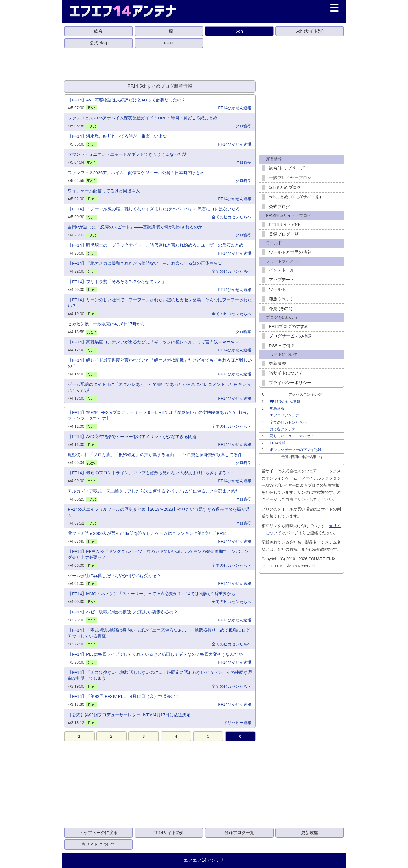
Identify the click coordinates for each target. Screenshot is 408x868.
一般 (169, 31)
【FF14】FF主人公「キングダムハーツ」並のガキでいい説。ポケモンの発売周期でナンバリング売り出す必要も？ (158, 554)
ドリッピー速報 (237, 723)
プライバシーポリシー (290, 383)
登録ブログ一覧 (284, 234)
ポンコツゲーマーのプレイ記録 (296, 450)
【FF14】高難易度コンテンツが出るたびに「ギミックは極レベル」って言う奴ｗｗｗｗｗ (153, 342)
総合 (98, 31)
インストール (282, 270)
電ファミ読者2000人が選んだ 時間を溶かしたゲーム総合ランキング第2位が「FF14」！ (151, 533)
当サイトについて (286, 373)
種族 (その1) (281, 299)
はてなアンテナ (283, 429)
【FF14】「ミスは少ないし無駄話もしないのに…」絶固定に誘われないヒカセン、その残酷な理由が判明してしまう (160, 675)
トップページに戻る (98, 832)
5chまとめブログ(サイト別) (295, 197)
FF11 (169, 43)
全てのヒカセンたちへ (231, 217)
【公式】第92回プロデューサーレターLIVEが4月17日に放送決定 (129, 715)
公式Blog (98, 43)
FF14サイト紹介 (284, 224)
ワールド (277, 289)
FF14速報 (278, 443)
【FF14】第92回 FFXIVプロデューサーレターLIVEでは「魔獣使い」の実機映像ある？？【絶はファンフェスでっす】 (159, 415)
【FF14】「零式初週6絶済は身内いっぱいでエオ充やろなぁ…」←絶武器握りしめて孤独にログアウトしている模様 (159, 633)
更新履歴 (277, 363)
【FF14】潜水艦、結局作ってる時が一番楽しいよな (117, 136)
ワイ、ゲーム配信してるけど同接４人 (104, 191)
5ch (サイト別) (310, 31)
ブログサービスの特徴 (290, 336)
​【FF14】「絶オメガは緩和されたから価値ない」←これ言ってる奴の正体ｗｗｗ (145, 263)
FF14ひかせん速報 (235, 108)
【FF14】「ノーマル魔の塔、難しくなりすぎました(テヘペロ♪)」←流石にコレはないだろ (154, 209)
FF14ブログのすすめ (289, 326)
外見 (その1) (281, 308)
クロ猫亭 (243, 126)
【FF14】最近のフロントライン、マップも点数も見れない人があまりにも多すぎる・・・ (153, 473)
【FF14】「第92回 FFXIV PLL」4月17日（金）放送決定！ (124, 696)
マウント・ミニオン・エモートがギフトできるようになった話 (127, 154)
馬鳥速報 (277, 408)
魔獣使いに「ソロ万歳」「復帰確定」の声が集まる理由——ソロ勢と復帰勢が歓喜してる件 (155, 455)
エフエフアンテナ (284, 415)
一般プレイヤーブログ (290, 178)
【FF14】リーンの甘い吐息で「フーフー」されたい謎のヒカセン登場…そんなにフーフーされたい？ (160, 303)
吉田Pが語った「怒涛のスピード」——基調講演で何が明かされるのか (135, 227)
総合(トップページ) (287, 168)
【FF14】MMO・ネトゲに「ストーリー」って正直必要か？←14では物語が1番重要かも (152, 594)
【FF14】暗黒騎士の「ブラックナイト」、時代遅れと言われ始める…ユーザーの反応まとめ (156, 245)
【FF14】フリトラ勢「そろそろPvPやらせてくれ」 (117, 282)
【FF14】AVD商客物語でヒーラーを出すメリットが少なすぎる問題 (132, 436)
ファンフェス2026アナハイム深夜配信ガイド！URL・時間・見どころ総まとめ (143, 118)
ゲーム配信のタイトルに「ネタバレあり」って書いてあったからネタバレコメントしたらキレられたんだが (159, 387)
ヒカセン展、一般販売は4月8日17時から (106, 324)
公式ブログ (280, 207)
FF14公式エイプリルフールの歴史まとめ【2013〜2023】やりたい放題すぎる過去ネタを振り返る (159, 512)
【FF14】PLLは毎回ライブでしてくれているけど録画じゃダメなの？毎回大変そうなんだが (155, 654)
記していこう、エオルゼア (292, 436)
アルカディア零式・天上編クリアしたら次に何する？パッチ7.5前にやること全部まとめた (154, 491)
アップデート (282, 280)
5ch (239, 31)
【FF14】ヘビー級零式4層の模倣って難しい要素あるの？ (123, 612)
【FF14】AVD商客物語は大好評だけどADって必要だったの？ (127, 100)
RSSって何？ (282, 346)
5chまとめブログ (285, 187)
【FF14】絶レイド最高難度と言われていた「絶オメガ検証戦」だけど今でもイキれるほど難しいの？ (160, 363)
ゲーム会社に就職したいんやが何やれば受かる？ (114, 575)
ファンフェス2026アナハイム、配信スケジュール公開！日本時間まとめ (136, 173)
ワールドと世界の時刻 (290, 252)
